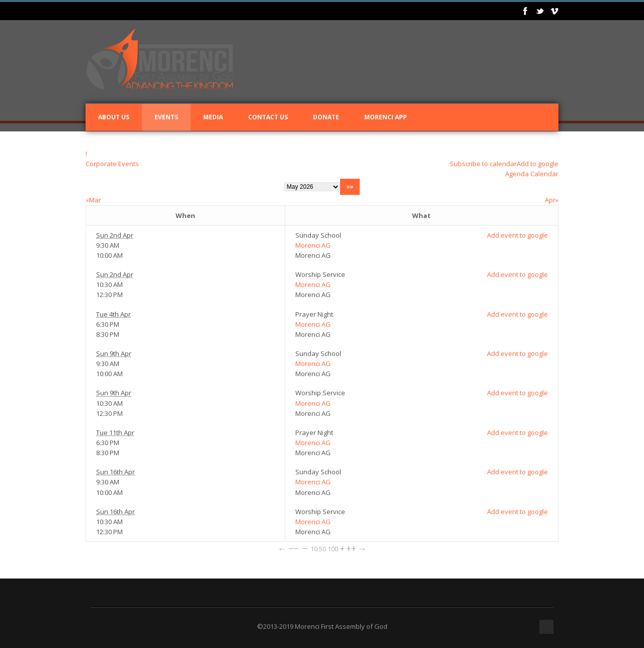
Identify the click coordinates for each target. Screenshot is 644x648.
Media (213, 117)
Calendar (544, 174)
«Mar (93, 200)
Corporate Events (112, 164)
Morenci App (386, 117)
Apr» (552, 200)
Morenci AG (313, 245)
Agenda (517, 174)
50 (323, 549)
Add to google (538, 164)
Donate (326, 117)
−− (293, 548)
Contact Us (268, 117)
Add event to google (517, 235)
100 (333, 549)
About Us (114, 117)
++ (351, 548)
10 (314, 549)
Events (166, 117)
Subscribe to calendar (483, 164)
